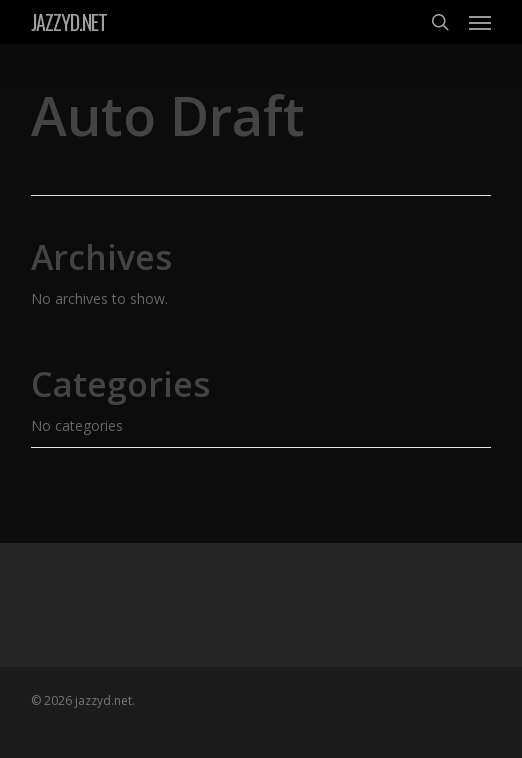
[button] (480, 22)
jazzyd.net (69, 22)
